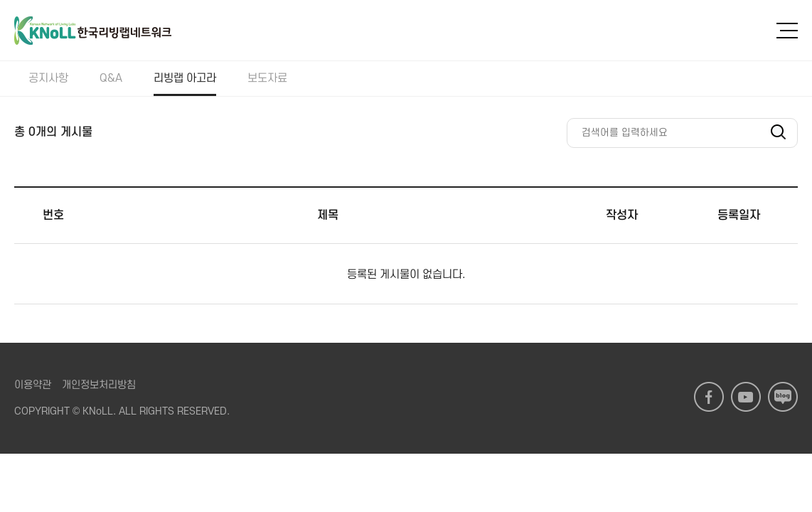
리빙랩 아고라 (185, 78)
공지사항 (48, 78)
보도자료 (267, 78)
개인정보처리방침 (99, 385)
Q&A (111, 78)
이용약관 (33, 385)
